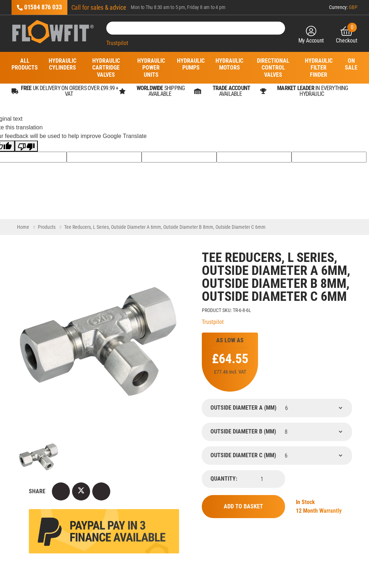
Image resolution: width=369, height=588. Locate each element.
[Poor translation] (26, 146)
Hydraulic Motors (229, 64)
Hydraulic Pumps (191, 64)
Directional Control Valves (273, 68)
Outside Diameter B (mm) (243, 432)
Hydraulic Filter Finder (319, 68)
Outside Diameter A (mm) (243, 408)
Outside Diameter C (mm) (243, 455)
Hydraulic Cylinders (63, 64)
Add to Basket (243, 506)
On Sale (351, 64)
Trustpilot (117, 43)
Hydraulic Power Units (151, 68)
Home (23, 227)
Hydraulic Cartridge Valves (106, 68)
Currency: (343, 7)
